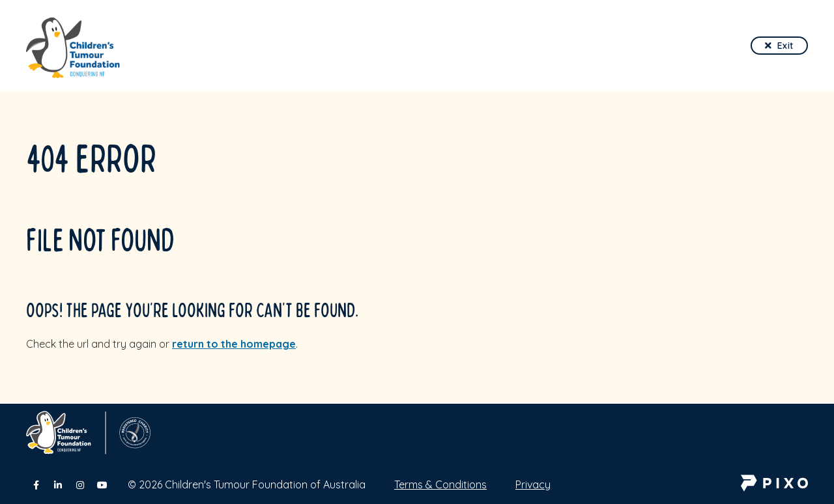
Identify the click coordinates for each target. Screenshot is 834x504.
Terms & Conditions (440, 484)
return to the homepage (234, 344)
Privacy (533, 484)
